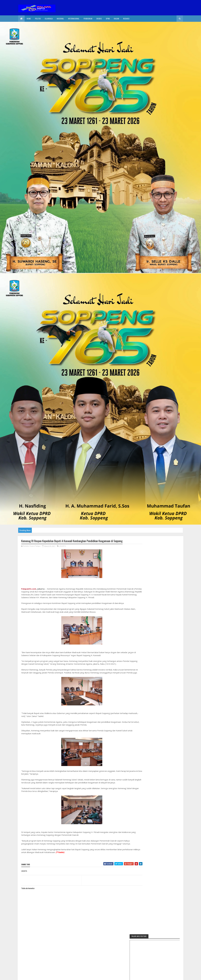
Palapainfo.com (29, 589)
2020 (31, 976)
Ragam (116, 19)
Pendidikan (88, 19)
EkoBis (99, 19)
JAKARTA (63, 546)
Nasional (60, 19)
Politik (38, 19)
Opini (108, 19)
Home (29, 19)
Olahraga (49, 19)
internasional (74, 19)
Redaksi (126, 19)
